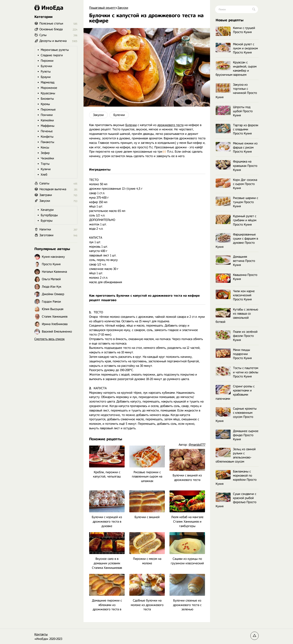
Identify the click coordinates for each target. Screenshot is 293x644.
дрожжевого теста (170, 125)
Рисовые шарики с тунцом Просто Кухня (237, 202)
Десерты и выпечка (53, 41)
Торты (45, 164)
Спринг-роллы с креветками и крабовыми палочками (235, 393)
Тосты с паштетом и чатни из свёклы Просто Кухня (237, 372)
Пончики (47, 115)
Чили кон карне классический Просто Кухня (235, 295)
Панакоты (47, 142)
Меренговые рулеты (55, 50)
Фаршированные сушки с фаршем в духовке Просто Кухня (237, 241)
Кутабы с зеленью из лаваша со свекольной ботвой (237, 316)
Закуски (98, 115)
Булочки (119, 115)
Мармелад (48, 82)
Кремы (45, 104)
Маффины (48, 126)
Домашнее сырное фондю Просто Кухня (237, 435)
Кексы (45, 147)
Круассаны (48, 93)
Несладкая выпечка (53, 189)
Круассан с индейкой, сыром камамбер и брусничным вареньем (236, 69)
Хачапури (47, 210)
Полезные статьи (51, 23)
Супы (43, 35)
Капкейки (47, 120)
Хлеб (44, 175)
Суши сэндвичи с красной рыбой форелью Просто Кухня (236, 500)
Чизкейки (47, 158)
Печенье (47, 131)
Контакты (41, 634)
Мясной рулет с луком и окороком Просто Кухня (237, 48)
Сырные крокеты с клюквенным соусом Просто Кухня (236, 415)
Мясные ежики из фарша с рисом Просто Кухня (237, 147)
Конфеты (47, 137)
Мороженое (49, 88)
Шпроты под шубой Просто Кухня (234, 111)
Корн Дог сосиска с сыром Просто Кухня (236, 184)
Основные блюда (51, 29)
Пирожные (48, 110)
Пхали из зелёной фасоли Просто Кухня (237, 336)
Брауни (46, 77)
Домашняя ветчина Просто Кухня (235, 261)
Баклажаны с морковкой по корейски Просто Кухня (236, 478)
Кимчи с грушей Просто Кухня (235, 30)
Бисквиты (47, 99)
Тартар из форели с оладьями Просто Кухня (237, 129)
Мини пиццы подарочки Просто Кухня (234, 354)
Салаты (44, 183)
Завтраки (46, 195)
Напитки (45, 229)
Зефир (45, 153)
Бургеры (47, 221)
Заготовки (46, 235)
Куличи (46, 169)
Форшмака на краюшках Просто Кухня (236, 166)
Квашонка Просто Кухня (236, 277)
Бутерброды (49, 215)
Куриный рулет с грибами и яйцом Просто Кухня (236, 220)
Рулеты (46, 72)
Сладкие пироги (52, 55)
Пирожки (47, 61)
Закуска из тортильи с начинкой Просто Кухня (236, 91)
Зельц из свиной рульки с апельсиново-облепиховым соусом (236, 455)
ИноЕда (49, 8)
